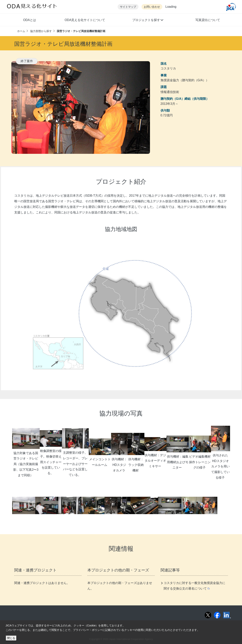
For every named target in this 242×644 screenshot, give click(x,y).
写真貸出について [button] (208, 20)
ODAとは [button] (30, 20)
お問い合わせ (152, 7)
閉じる (11, 638)
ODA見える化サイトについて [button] (85, 20)
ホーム (21, 31)
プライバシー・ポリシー (88, 630)
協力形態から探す (41, 31)
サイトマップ (128, 7)
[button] (148, 20)
